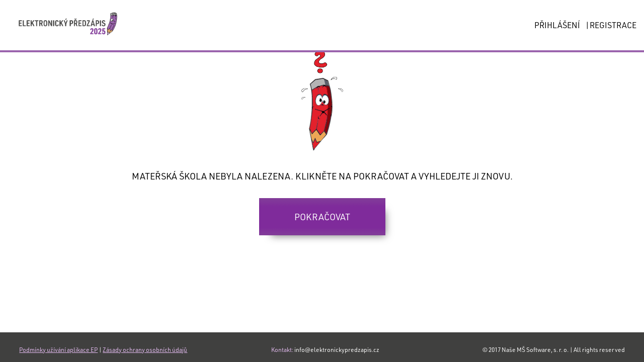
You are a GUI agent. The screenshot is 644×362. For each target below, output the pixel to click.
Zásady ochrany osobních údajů (145, 349)
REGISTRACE (613, 25)
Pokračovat (322, 217)
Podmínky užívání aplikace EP (58, 349)
